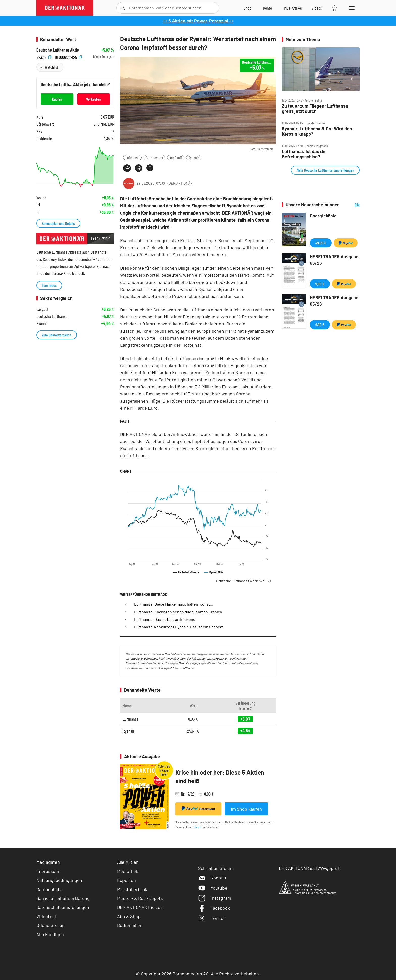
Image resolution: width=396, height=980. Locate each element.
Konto (197, 827)
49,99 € (321, 243)
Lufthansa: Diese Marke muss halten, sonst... (174, 604)
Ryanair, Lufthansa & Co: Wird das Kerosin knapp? (317, 131)
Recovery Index (55, 259)
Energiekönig (323, 216)
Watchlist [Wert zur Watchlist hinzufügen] (51, 67)
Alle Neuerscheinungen (351, 205)
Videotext (46, 916)
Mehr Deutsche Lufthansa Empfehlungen (325, 170)
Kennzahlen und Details (58, 223)
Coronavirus (154, 158)
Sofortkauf (198, 809)
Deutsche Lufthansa (243, 581)
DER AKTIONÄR (181, 183)
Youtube (213, 888)
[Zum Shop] (247, 8)
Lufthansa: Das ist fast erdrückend (165, 619)
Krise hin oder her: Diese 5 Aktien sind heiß (220, 776)
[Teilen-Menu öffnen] (127, 168)
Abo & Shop (129, 916)
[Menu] (351, 8)
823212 (44, 57)
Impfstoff (176, 158)
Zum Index (49, 285)
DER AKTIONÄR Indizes (140, 907)
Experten (127, 880)
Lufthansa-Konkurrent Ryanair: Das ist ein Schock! (179, 627)
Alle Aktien (128, 862)
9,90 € (320, 284)
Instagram (215, 898)
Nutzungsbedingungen (59, 880)
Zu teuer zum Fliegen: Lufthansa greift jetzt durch (315, 109)
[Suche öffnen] (123, 8)
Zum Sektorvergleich (57, 335)
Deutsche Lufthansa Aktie (58, 50)
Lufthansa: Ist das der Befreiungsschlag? (304, 154)
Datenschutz (49, 889)
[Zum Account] (268, 8)
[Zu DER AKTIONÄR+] (293, 8)
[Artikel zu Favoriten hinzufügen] (150, 168)
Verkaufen (94, 99)
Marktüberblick (132, 889)
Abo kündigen (50, 934)
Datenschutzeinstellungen (63, 907)
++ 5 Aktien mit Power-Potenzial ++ (198, 21)
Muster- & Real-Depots (140, 898)
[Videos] (317, 8)
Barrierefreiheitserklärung (63, 898)
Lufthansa (132, 158)
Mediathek (128, 871)
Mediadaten (48, 862)
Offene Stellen (51, 925)
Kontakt (212, 878)
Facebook (214, 908)
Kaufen (57, 99)
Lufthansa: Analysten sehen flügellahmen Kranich (178, 612)
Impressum (48, 871)
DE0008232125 (68, 57)
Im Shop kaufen (246, 809)
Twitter (212, 918)
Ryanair (194, 158)
